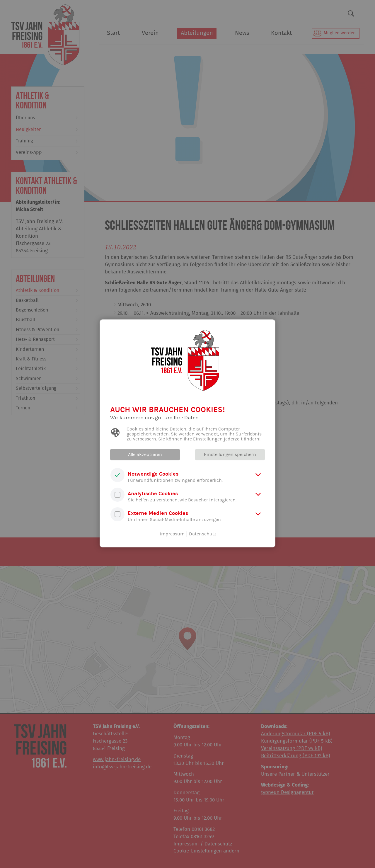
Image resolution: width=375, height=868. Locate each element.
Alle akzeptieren (145, 455)
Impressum (172, 534)
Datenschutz (203, 534)
